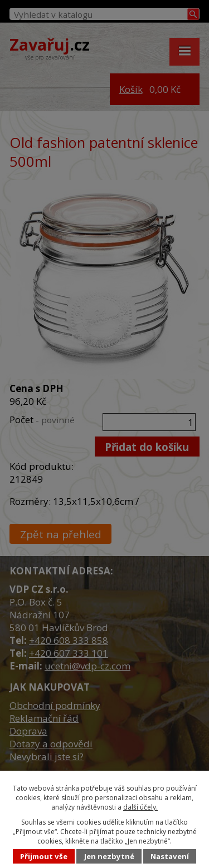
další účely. (140, 807)
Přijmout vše (44, 856)
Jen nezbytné (109, 856)
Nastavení (170, 856)
